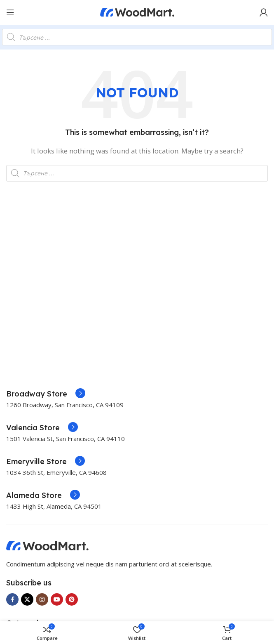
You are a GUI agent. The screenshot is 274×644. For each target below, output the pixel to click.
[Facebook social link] (12, 599)
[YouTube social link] (57, 599)
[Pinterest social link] (72, 599)
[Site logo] (137, 12)
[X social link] (27, 599)
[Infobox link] (46, 394)
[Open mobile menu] (10, 12)
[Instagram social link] (42, 599)
